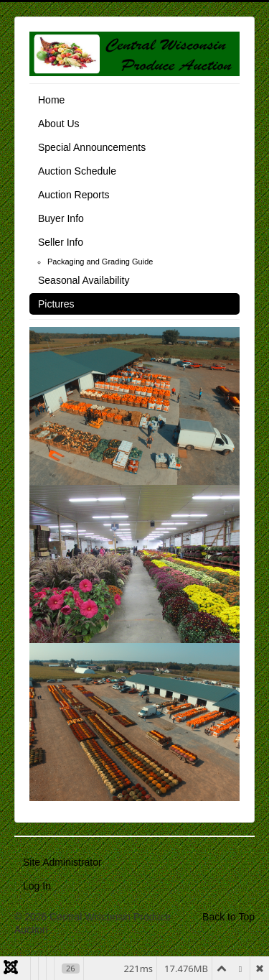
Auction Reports (74, 195)
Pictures (56, 304)
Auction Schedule (77, 171)
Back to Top (228, 917)
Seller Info (61, 242)
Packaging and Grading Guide (100, 262)
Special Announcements (92, 147)
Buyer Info (61, 218)
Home (51, 100)
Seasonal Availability (84, 280)
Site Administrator (62, 862)
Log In (37, 886)
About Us (59, 124)
